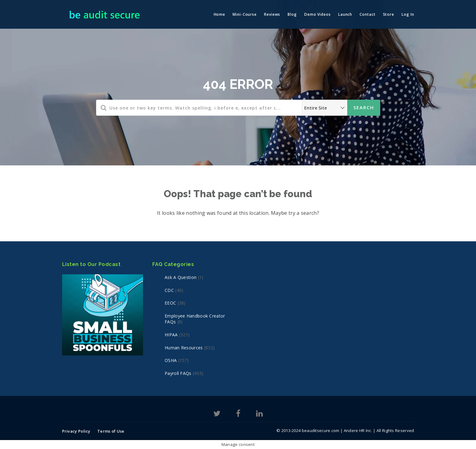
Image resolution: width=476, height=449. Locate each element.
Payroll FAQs (178, 373)
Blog (292, 14)
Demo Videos (318, 14)
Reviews (272, 14)
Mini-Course (245, 14)
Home (220, 14)
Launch (345, 14)
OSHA (171, 360)
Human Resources (184, 348)
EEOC (170, 303)
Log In (408, 14)
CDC (169, 290)
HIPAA (171, 335)
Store (389, 14)
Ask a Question (181, 277)
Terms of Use (111, 431)
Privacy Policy (76, 431)
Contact (367, 14)
